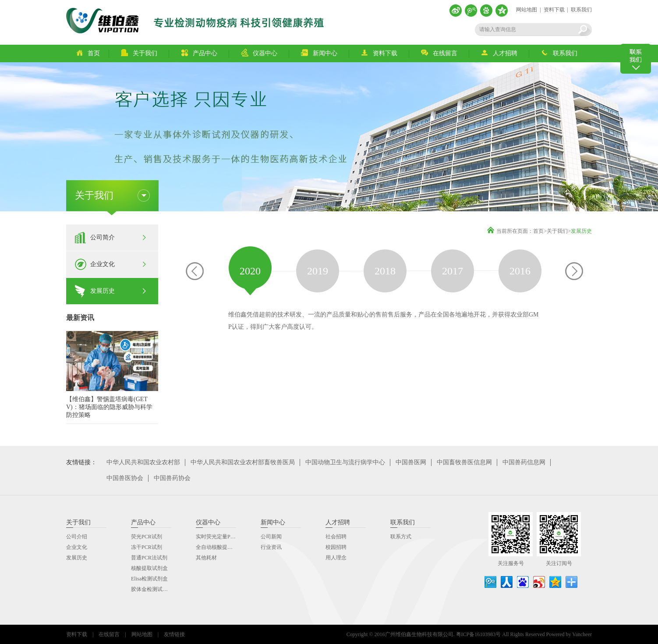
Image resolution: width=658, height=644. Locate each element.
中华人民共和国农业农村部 (143, 462)
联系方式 (401, 537)
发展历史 (103, 291)
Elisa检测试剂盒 (149, 579)
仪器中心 (259, 53)
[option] (250, 271)
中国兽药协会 (172, 478)
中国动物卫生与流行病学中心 (345, 462)
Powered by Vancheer (569, 634)
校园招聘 (336, 547)
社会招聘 (336, 537)
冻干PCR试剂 (147, 547)
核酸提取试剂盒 (149, 568)
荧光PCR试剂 (147, 537)
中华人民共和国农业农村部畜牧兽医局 (243, 462)
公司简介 (103, 237)
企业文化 (103, 264)
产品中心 (199, 53)
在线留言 (439, 53)
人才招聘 (499, 53)
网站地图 (527, 10)
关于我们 (139, 53)
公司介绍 (77, 537)
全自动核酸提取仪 (217, 547)
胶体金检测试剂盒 (152, 589)
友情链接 (174, 634)
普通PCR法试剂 (149, 558)
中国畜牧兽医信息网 (464, 462)
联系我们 (581, 10)
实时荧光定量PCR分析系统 (227, 537)
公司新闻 (271, 537)
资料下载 (554, 10)
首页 (88, 53)
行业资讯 (271, 547)
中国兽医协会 (125, 478)
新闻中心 (319, 53)
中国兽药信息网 (524, 462)
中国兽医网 (411, 462)
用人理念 (336, 558)
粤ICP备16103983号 (479, 634)
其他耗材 (206, 558)
